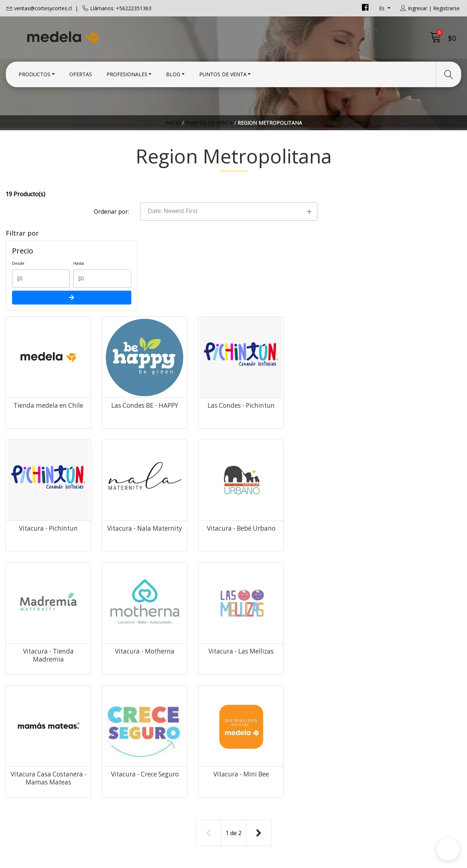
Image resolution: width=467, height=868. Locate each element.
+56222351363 (142, 741)
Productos (34, 74)
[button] (376, 202)
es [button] (383, 8)
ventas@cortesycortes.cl (43, 8)
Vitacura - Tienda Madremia (336, 444)
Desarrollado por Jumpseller (298, 861)
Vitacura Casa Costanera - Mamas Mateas (248, 576)
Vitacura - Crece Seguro (336, 573)
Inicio (173, 126)
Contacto (251, 713)
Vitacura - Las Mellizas (161, 573)
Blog (173, 74)
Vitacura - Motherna (423, 440)
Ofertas (81, 74)
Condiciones (256, 722)
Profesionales (127, 74)
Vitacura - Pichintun (423, 312)
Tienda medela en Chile (161, 316)
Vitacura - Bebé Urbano (248, 444)
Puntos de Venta (223, 74)
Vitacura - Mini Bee (423, 569)
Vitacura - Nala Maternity (161, 444)
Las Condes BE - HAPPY (248, 316)
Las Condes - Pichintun (336, 316)
